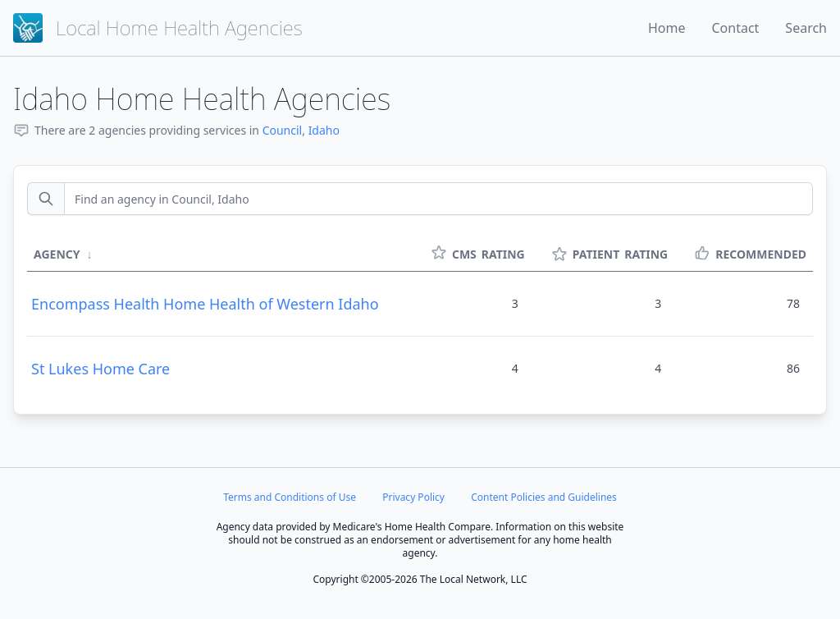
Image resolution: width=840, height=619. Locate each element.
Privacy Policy (413, 497)
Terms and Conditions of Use (290, 497)
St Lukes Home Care (100, 369)
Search (806, 28)
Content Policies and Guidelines (544, 497)
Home (667, 28)
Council (283, 130)
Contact (735, 28)
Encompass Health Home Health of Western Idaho (205, 304)
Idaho (324, 130)
